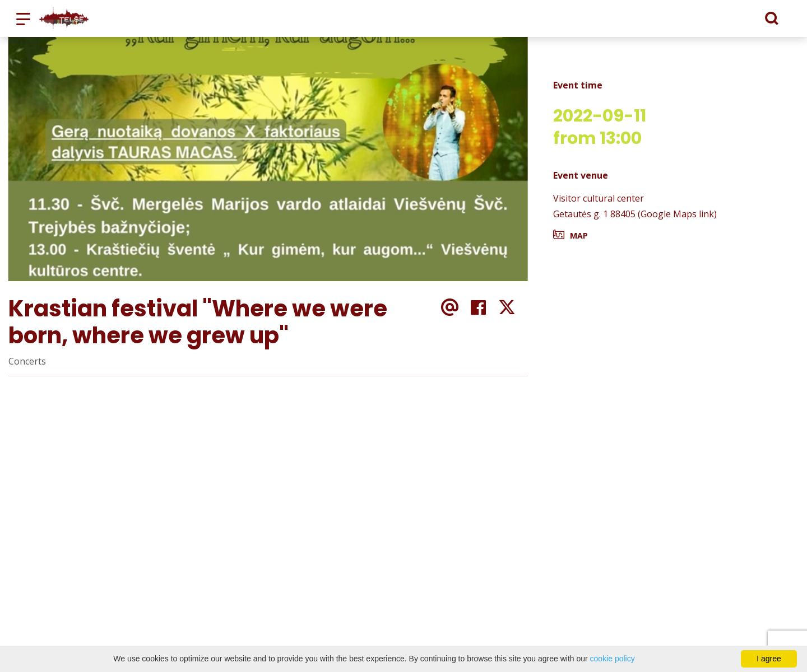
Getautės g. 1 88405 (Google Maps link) (635, 214)
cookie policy (613, 659)
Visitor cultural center (599, 198)
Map (579, 235)
